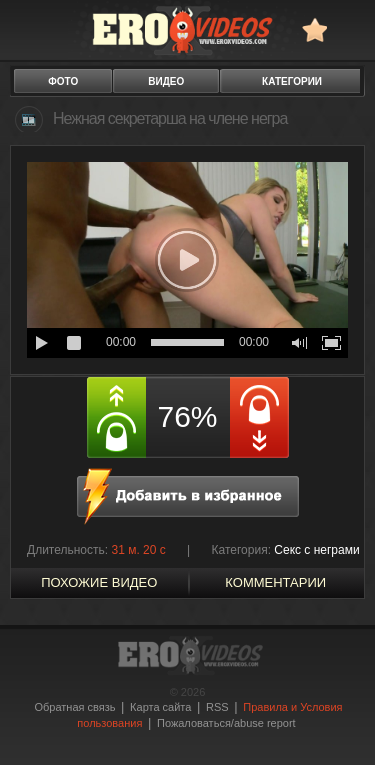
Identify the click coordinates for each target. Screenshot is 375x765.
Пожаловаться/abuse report (226, 723)
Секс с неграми (316, 550)
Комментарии (275, 582)
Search (350, 29)
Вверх (337, 723)
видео (166, 81)
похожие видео (99, 582)
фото (63, 81)
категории (292, 81)
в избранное (314, 29)
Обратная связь (74, 707)
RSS (217, 707)
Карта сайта (160, 707)
